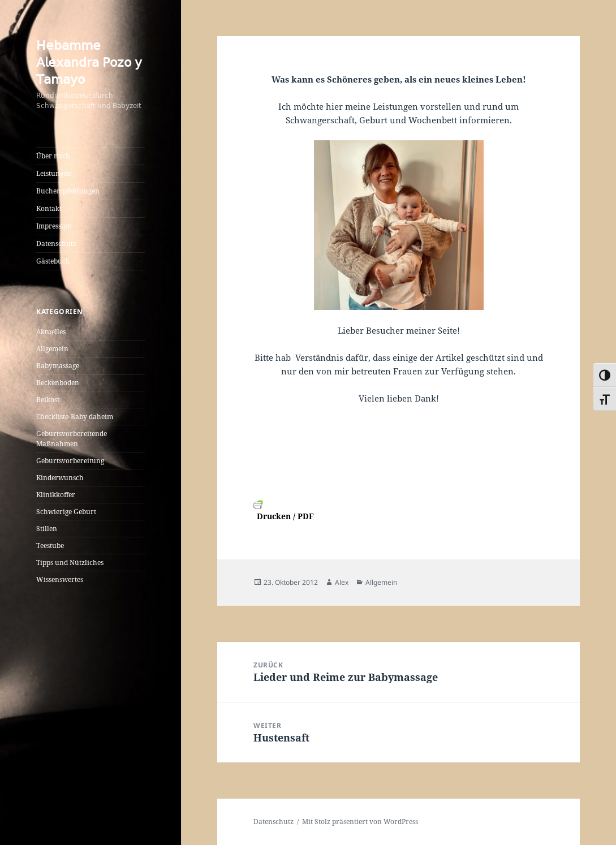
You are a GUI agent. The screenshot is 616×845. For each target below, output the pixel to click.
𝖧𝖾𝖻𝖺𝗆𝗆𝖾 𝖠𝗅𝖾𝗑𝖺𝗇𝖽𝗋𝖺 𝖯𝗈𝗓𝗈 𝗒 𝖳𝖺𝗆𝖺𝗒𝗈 (89, 62)
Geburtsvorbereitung (70, 461)
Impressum (54, 226)
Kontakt (49, 208)
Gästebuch (53, 261)
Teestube (50, 546)
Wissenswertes (60, 579)
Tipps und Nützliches (70, 562)
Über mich (53, 156)
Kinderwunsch (60, 478)
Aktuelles (51, 332)
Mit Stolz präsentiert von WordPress (360, 822)
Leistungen (54, 173)
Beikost (48, 400)
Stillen (47, 529)
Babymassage (58, 366)
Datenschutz (56, 243)
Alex (342, 582)
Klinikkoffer (56, 495)
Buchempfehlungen (68, 191)
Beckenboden (58, 383)
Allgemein (52, 349)
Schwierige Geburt (66, 512)
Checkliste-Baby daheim (75, 417)
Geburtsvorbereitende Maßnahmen (72, 439)
